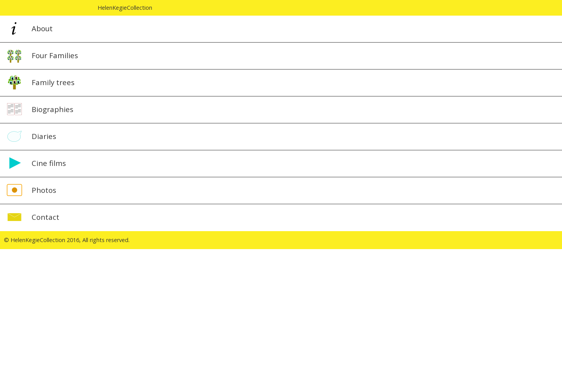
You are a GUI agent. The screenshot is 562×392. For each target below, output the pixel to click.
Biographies (52, 109)
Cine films (49, 163)
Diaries (44, 136)
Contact (45, 217)
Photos (44, 190)
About (42, 28)
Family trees (53, 82)
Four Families (55, 55)
